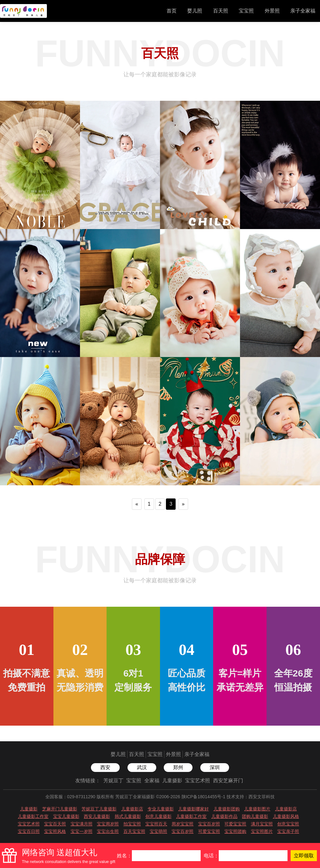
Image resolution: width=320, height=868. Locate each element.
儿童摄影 (172, 781)
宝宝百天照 (55, 824)
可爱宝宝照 (235, 824)
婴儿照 (195, 11)
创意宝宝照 (288, 824)
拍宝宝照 (132, 824)
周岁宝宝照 (182, 824)
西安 (105, 767)
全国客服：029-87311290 (70, 797)
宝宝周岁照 (108, 824)
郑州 (178, 767)
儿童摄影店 (132, 809)
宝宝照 (246, 11)
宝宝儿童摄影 (66, 816)
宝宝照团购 (235, 831)
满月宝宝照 (262, 824)
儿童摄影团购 (227, 809)
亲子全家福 (303, 11)
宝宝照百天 (156, 824)
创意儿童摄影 (158, 816)
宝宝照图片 (262, 831)
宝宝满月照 (82, 824)
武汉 (142, 767)
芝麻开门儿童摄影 (60, 809)
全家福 (152, 781)
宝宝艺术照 (197, 781)
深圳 (215, 767)
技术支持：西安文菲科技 (251, 797)
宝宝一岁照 (82, 831)
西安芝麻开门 (228, 781)
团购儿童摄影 (255, 816)
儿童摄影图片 (257, 809)
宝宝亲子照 (288, 831)
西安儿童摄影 (97, 816)
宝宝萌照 (158, 831)
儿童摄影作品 (224, 816)
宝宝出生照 (108, 831)
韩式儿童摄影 (128, 816)
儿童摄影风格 (286, 816)
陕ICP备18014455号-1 (203, 797)
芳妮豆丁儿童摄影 (99, 809)
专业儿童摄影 (161, 809)
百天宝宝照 (134, 831)
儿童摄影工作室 (33, 816)
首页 (172, 11)
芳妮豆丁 (113, 781)
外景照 (272, 11)
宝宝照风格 (55, 831)
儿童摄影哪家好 (193, 809)
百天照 (221, 11)
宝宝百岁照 (209, 824)
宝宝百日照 (29, 831)
